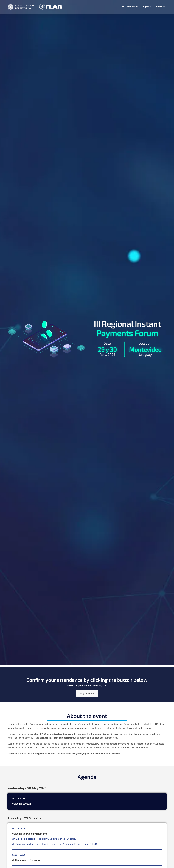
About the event (130, 7)
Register (160, 7)
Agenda (147, 7)
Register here (87, 694)
